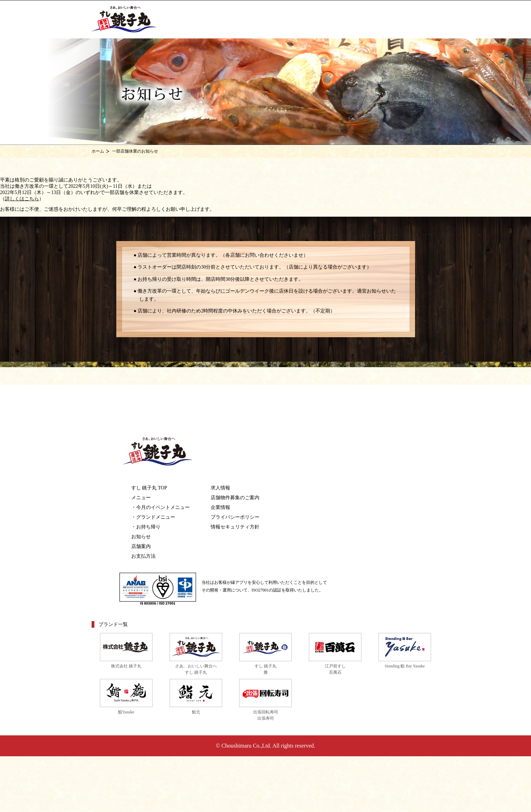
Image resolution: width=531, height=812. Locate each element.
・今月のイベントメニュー (161, 507)
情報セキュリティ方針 (235, 527)
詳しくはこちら (22, 199)
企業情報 (220, 507)
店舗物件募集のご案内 (235, 498)
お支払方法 (143, 556)
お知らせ (141, 537)
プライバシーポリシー (235, 517)
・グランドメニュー (153, 517)
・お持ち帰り (146, 527)
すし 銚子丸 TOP (149, 488)
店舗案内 (141, 546)
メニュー (141, 498)
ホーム (98, 151)
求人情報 (220, 488)
